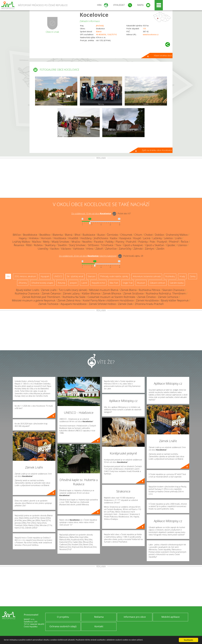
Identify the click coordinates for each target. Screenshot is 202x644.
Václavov (66, 249)
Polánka (143, 242)
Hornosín (46, 238)
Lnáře (178, 238)
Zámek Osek (125, 304)
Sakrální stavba (177, 283)
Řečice (185, 242)
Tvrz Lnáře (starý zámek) (73, 290)
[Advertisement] (101, 178)
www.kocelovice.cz (151, 34)
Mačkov (37, 242)
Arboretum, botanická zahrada (147, 276)
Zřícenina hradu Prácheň (149, 304)
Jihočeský (100, 26)
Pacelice (99, 242)
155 (144, 29)
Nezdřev (87, 242)
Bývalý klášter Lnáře (27, 290)
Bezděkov (45, 235)
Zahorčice (111, 249)
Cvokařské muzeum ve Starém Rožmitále (111, 297)
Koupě (137, 238)
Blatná (99, 32)
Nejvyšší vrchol (98, 283)
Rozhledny (170, 276)
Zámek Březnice (112, 293)
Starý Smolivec (77, 245)
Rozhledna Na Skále (74, 297)
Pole (152, 242)
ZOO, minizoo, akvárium (25, 276)
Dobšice (159, 235)
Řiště (29, 245)
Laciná (147, 238)
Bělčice (17, 235)
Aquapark (45, 276)
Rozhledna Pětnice (149, 290)
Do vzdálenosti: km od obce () (88, 256)
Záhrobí (138, 249)
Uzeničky (43, 249)
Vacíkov (55, 249)
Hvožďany (86, 238)
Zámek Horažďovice (147, 300)
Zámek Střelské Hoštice (102, 304)
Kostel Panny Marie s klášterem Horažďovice (108, 300)
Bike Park (114, 283)
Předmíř (174, 242)
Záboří (99, 249)
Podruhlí (131, 242)
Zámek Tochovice (48, 304)
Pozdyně (162, 242)
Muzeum (141, 283)
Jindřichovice (101, 238)
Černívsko (113, 235)
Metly (46, 242)
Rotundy (62, 283)
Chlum (138, 235)
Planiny (120, 242)
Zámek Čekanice (51, 293)
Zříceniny (23, 283)
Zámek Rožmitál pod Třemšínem (41, 297)
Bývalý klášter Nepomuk (175, 300)
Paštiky (110, 242)
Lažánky (157, 238)
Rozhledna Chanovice (27, 293)
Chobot (148, 235)
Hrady (182, 276)
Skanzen (92, 276)
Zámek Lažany (71, 293)
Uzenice (182, 245)
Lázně (84, 283)
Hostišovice (60, 238)
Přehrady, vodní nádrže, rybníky (114, 276)
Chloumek (126, 235)
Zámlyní (150, 249)
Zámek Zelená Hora (69, 300)
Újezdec (171, 245)
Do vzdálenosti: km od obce (91, 214)
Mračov (76, 242)
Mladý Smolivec (61, 242)
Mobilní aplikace (171, 617)
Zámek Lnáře (49, 290)
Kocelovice (94, 15)
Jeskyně (73, 283)
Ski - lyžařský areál (75, 276)
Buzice (101, 235)
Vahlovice (79, 249)
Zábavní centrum (157, 283)
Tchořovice (107, 245)
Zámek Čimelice (147, 297)
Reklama (99, 617)
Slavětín (62, 245)
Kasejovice (125, 238)
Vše (8, 276)
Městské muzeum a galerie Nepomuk (34, 300)
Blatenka (58, 235)
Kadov (114, 238)
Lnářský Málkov (21, 242)
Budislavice (89, 235)
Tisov (118, 245)
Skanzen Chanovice (173, 290)
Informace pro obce (135, 617)
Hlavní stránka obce (163, 56)
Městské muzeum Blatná (104, 290)
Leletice (168, 238)
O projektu (63, 617)
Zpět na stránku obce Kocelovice (157, 150)
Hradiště (73, 238)
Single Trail (128, 283)
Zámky (193, 276)
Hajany (23, 238)
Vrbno (90, 249)
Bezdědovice (30, 235)
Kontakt (99, 626)
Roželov (38, 245)
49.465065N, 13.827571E (106, 34)
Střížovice (93, 245)
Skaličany (50, 245)
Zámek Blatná (128, 290)
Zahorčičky (125, 249)
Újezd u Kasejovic (133, 245)
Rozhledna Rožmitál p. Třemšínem (166, 293)
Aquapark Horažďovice (74, 304)
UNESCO (58, 276)
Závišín (160, 249)
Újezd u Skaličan (155, 245)
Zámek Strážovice (133, 293)
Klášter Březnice (91, 293)
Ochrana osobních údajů (63, 626)
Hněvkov (34, 238)
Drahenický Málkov (177, 235)
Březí (77, 235)
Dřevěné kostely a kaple (42, 283)
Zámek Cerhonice (168, 297)
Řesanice (19, 245)
